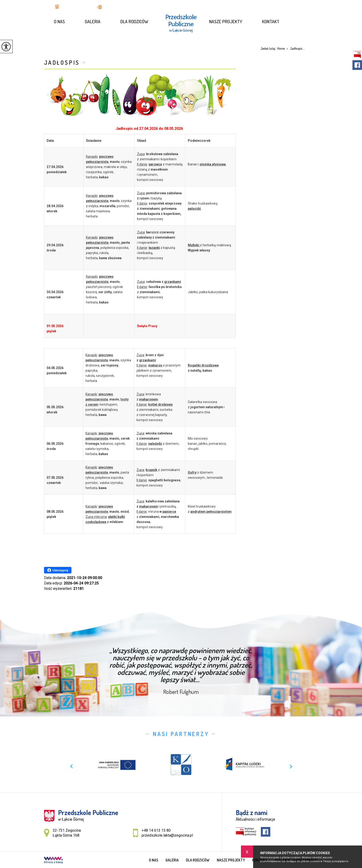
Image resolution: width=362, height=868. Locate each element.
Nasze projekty (226, 21)
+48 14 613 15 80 (71, 7)
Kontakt (271, 21)
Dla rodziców (134, 21)
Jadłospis (62, 62)
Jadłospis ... (295, 49)
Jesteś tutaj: (269, 49)
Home (281, 49)
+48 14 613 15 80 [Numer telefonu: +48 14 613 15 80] (156, 830)
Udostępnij (58, 570)
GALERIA (93, 21)
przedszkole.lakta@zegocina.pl (125, 7)
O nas (59, 21)
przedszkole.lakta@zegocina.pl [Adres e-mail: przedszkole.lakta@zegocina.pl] (167, 835)
